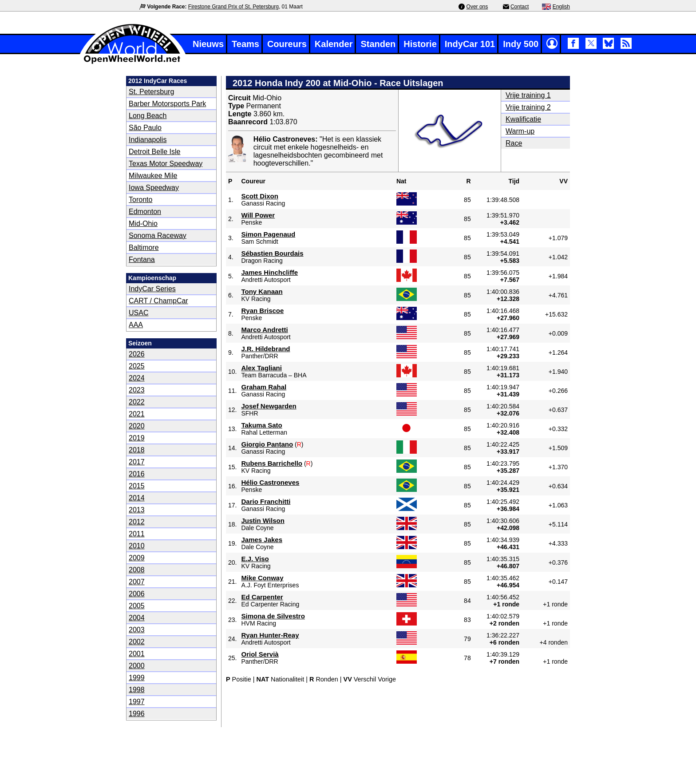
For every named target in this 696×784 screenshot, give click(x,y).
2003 (137, 630)
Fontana (142, 259)
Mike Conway (262, 578)
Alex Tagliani (261, 368)
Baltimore (144, 247)
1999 (137, 678)
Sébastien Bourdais (272, 253)
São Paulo (145, 128)
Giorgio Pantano (267, 444)
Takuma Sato (261, 425)
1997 (137, 702)
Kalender (334, 44)
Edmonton (145, 212)
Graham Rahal (264, 387)
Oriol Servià (260, 654)
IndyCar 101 (470, 44)
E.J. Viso (255, 559)
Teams (245, 44)
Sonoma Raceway (158, 236)
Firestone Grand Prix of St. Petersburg (233, 7)
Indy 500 (521, 44)
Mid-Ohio (143, 224)
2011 (137, 534)
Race (514, 143)
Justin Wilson (263, 521)
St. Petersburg (151, 92)
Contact (520, 7)
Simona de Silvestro (273, 616)
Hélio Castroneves (270, 482)
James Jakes (262, 540)
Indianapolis (148, 140)
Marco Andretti (264, 330)
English (561, 7)
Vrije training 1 (528, 95)
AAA (136, 325)
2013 (137, 510)
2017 (137, 462)
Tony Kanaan (262, 291)
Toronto (140, 200)
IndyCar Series (152, 289)
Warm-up (520, 131)
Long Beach (148, 116)
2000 (137, 666)
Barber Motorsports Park (167, 104)
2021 (137, 414)
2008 (137, 570)
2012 (137, 522)
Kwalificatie (523, 119)
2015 (137, 486)
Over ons (477, 7)
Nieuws (208, 44)
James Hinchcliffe (269, 272)
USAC (138, 313)
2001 (137, 654)
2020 (137, 426)
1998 (137, 690)
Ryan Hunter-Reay (270, 635)
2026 (137, 354)
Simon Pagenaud (268, 234)
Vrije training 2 (528, 107)
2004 (137, 618)
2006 (137, 594)
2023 (137, 390)
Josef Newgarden (269, 406)
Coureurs (287, 44)
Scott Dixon (259, 196)
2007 (137, 582)
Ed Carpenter (262, 597)
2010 (137, 546)
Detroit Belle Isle (155, 152)
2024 (137, 378)
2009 (137, 558)
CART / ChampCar (158, 301)
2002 (137, 642)
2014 (137, 498)
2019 (137, 438)
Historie (420, 44)
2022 (137, 402)
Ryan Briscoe (262, 311)
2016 (137, 474)
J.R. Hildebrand (265, 349)
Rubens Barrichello (272, 463)
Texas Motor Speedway (166, 164)
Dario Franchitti (266, 501)
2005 (137, 606)
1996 (137, 714)
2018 (137, 450)
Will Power (258, 215)
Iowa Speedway (154, 188)
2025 (137, 366)
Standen (378, 44)
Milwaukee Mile (153, 176)
